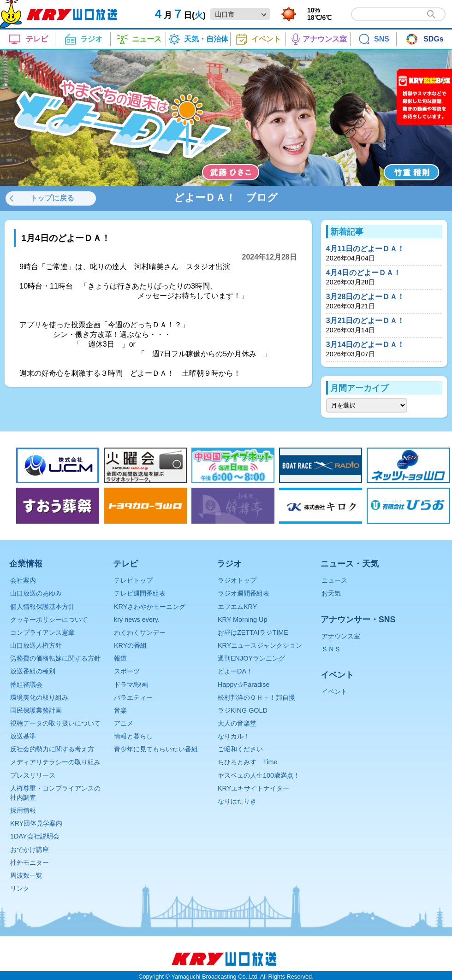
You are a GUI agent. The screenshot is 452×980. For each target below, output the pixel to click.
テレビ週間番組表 (140, 593)
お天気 (331, 593)
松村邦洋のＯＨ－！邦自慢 (256, 697)
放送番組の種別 (33, 671)
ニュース (334, 580)
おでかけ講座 (30, 850)
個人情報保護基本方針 (42, 607)
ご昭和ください (240, 749)
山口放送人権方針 (36, 645)
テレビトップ (133, 580)
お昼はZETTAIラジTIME (253, 632)
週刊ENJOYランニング (251, 658)
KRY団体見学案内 (36, 823)
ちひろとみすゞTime (247, 762)
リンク (20, 888)
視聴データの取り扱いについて (55, 723)
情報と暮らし (133, 736)
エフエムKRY (237, 607)
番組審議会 (26, 685)
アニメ (124, 723)
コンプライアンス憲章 (42, 632)
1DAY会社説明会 (35, 836)
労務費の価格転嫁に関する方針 (55, 658)
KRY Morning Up (242, 620)
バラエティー (133, 697)
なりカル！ (234, 736)
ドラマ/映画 (131, 685)
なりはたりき (237, 801)
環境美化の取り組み (39, 697)
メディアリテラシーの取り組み (55, 762)
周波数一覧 (26, 875)
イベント (334, 691)
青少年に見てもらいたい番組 (156, 749)
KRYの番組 (130, 645)
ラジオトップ (237, 580)
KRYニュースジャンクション (260, 645)
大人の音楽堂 (237, 723)
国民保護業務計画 (36, 710)
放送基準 (23, 736)
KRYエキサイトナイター (253, 788)
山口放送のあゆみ (36, 593)
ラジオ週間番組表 (244, 593)
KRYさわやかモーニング (150, 607)
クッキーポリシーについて (49, 620)
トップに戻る (52, 198)
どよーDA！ (235, 671)
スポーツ (127, 671)
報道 (120, 658)
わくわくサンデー (140, 632)
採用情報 (23, 810)
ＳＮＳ (331, 649)
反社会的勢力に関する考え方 (52, 749)
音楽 (120, 710)
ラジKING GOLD (243, 710)
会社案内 (23, 580)
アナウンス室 (341, 636)
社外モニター (30, 862)
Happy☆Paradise (244, 685)
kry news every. (137, 620)
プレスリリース (33, 775)
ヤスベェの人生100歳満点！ (259, 775)
